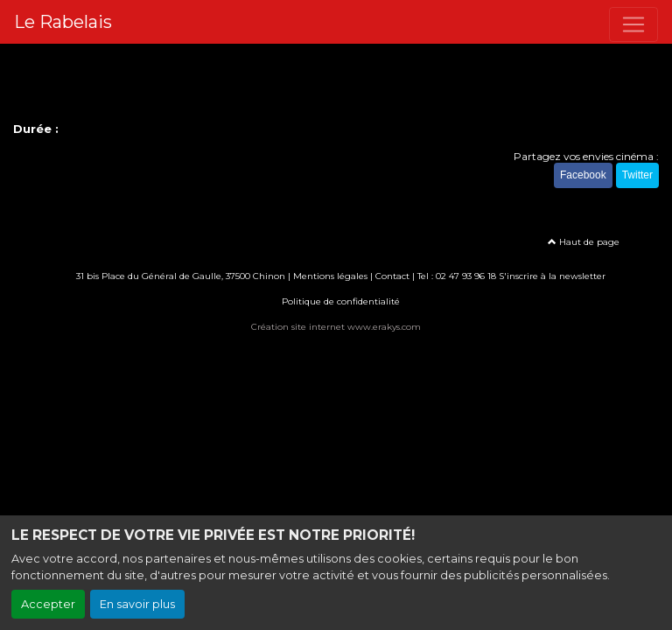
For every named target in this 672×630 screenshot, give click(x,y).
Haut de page (584, 242)
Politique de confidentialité (341, 301)
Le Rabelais (63, 22)
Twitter (637, 175)
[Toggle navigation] (633, 24)
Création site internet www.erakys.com (336, 327)
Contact (392, 276)
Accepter (48, 604)
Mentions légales (330, 276)
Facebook (583, 175)
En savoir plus (137, 604)
